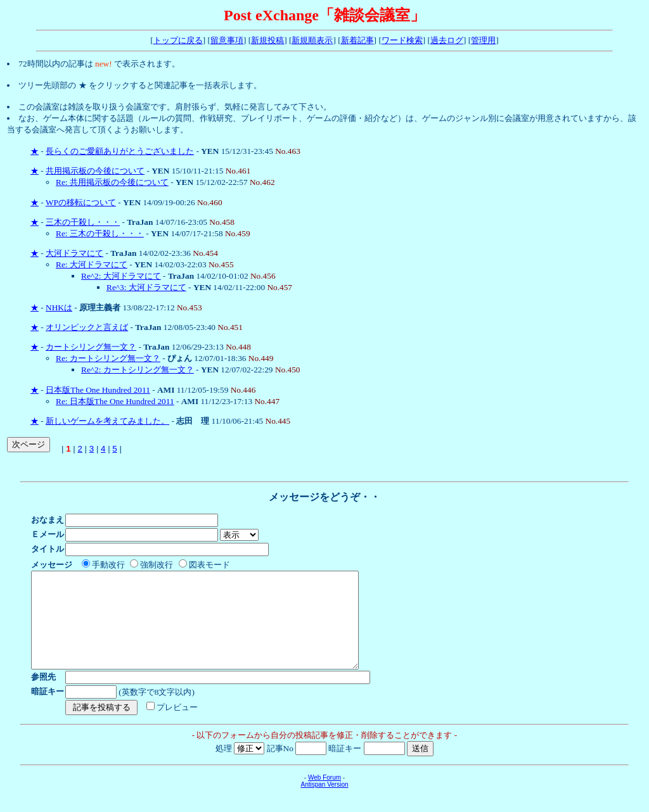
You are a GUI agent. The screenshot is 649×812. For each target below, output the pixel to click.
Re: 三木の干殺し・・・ (100, 233)
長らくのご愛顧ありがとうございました (120, 151)
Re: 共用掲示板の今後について (112, 182)
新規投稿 (267, 40)
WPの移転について (81, 202)
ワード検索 (402, 40)
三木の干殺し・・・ (83, 222)
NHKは (59, 308)
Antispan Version (324, 803)
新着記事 (357, 40)
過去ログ (447, 40)
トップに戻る (178, 40)
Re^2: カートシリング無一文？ (138, 370)
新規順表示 (312, 40)
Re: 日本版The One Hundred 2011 (115, 401)
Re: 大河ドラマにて (92, 264)
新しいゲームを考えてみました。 (107, 421)
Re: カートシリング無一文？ (108, 358)
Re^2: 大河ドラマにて (121, 276)
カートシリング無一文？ (91, 347)
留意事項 (227, 40)
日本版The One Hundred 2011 (98, 390)
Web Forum (324, 796)
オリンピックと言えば (87, 327)
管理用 (483, 40)
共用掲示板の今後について (95, 171)
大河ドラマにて (74, 253)
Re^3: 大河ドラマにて (146, 287)
